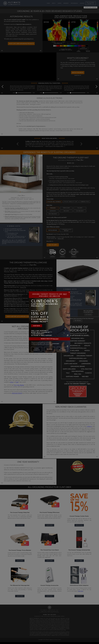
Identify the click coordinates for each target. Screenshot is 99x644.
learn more (56, 339)
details (51, 345)
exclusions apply (56, 343)
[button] (96, 87)
